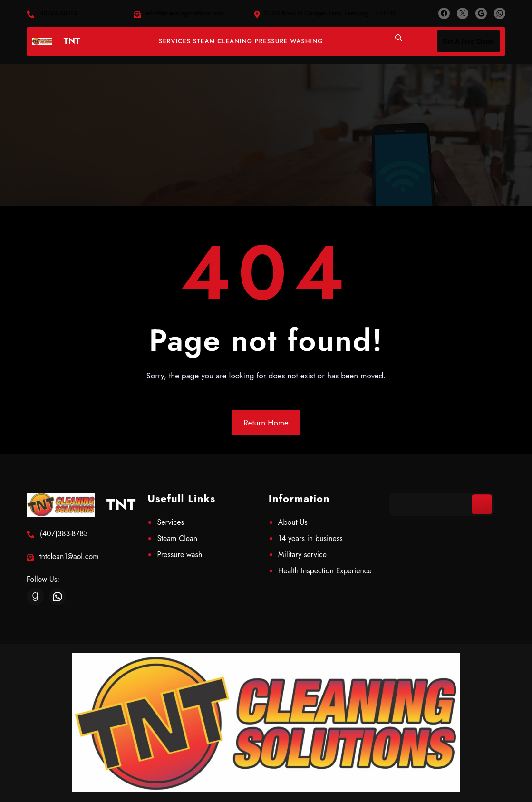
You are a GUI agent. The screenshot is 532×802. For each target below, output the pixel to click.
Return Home (266, 423)
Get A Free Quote (469, 41)
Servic (167, 522)
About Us (293, 522)
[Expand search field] (398, 41)
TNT (72, 41)
